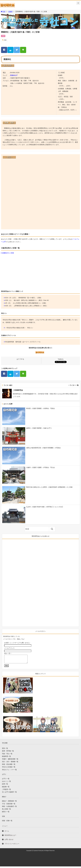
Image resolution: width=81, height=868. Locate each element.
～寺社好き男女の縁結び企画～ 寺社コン (19, 328)
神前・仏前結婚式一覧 (9, 808)
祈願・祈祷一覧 (7, 822)
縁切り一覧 (6, 813)
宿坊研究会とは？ (10, 837)
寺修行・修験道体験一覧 (10, 761)
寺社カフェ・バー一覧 (9, 771)
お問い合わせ (9, 841)
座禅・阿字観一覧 (8, 752)
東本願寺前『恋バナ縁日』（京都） (30, 298)
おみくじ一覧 (6, 783)
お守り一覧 (6, 780)
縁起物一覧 (6, 788)
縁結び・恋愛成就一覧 (9, 803)
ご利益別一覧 (6, 791)
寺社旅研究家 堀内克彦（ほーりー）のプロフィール (23, 342)
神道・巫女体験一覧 (9, 766)
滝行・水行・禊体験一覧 (10, 763)
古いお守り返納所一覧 (9, 794)
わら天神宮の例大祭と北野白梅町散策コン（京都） (30, 303)
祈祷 (5, 40)
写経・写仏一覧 (7, 755)
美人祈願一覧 (6, 811)
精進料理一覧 (6, 758)
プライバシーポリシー (12, 845)
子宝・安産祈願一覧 (9, 805)
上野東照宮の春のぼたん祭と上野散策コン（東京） (31, 306)
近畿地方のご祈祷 (8, 253)
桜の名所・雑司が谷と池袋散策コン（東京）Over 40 (31, 300)
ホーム (7, 833)
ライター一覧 (74, 385)
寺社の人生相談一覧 (9, 768)
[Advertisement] (40, 272)
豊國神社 (13, 75)
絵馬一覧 (5, 785)
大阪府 (10, 12)
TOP (3, 12)
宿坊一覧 (5, 750)
